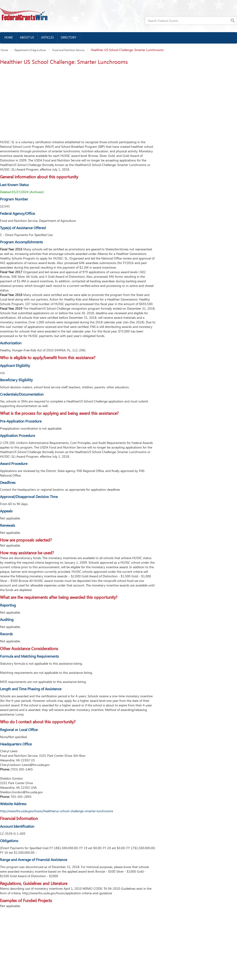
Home (9, 38)
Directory (69, 38)
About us (27, 38)
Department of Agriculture (30, 50)
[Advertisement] (77, 101)
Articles (47, 38)
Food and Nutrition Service (68, 50)
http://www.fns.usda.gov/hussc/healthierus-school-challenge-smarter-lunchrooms (57, 811)
